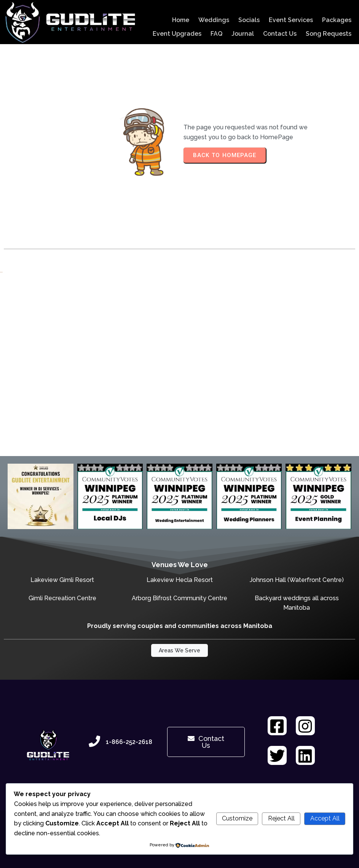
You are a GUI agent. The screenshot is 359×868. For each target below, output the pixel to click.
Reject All (281, 818)
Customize (237, 818)
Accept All (325, 818)
